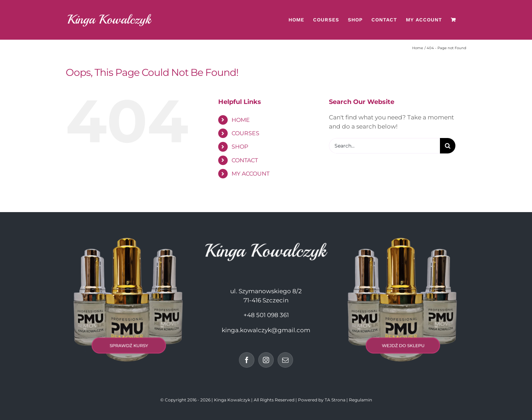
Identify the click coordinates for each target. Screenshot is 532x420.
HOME (241, 120)
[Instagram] (266, 360)
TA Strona (335, 400)
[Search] (448, 146)
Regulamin (361, 400)
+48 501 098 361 (266, 315)
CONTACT (245, 160)
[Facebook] (247, 360)
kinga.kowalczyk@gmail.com (266, 330)
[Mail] (285, 360)
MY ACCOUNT (251, 174)
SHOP (240, 147)
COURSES (245, 133)
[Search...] (384, 146)
